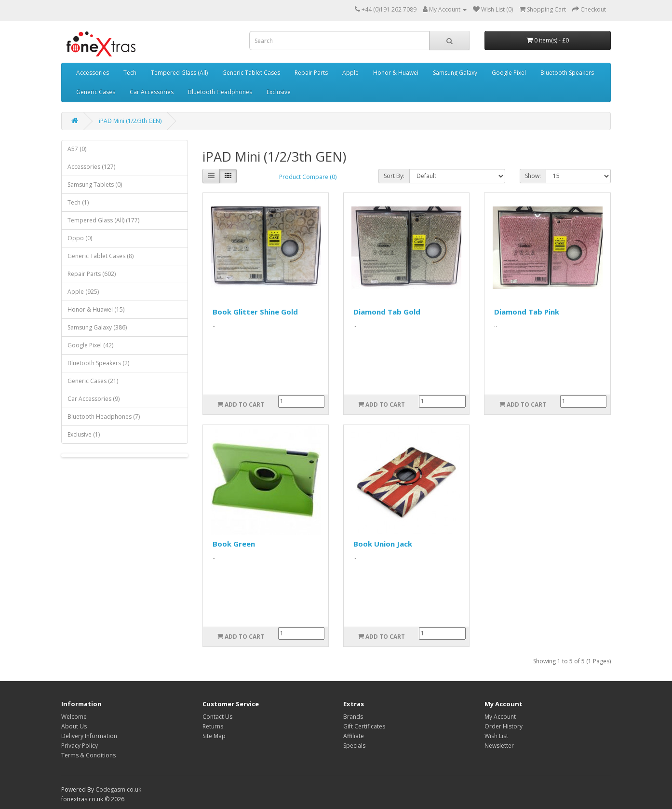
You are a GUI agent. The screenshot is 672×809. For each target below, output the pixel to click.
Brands (353, 717)
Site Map (214, 736)
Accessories (93, 73)
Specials (354, 746)
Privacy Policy (80, 746)
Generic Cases (96, 92)
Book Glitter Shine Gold (255, 312)
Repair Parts (311, 73)
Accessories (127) (91, 167)
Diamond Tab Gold (387, 312)
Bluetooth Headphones (220, 92)
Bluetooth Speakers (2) (98, 363)
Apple (350, 73)
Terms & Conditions (88, 755)
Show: (533, 176)
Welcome (74, 717)
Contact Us (217, 717)
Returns (213, 726)
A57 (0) (77, 149)
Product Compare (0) (308, 177)
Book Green (234, 544)
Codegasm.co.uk (118, 789)
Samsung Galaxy (455, 73)
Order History (504, 726)
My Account (500, 717)
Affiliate (354, 736)
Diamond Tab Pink (527, 312)
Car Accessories (152, 92)
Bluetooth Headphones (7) (104, 417)
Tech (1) (78, 202)
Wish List (496, 736)
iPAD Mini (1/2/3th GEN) (130, 121)
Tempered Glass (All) (179, 73)
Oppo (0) (80, 238)
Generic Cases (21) (93, 381)
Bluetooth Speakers (567, 73)
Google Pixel (509, 73)
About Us (74, 726)
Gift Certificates (364, 726)
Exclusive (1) (84, 434)
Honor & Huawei (396, 73)
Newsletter (499, 746)
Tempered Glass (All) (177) (103, 220)
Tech (130, 73)
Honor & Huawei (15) (96, 309)
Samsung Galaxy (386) (97, 327)
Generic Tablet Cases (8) (101, 256)
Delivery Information (89, 736)
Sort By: (394, 176)
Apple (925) (83, 292)
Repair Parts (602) (92, 274)
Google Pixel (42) (90, 345)
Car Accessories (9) (94, 399)
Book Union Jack (383, 544)
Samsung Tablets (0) (95, 185)
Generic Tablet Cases (251, 73)
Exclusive (279, 92)
